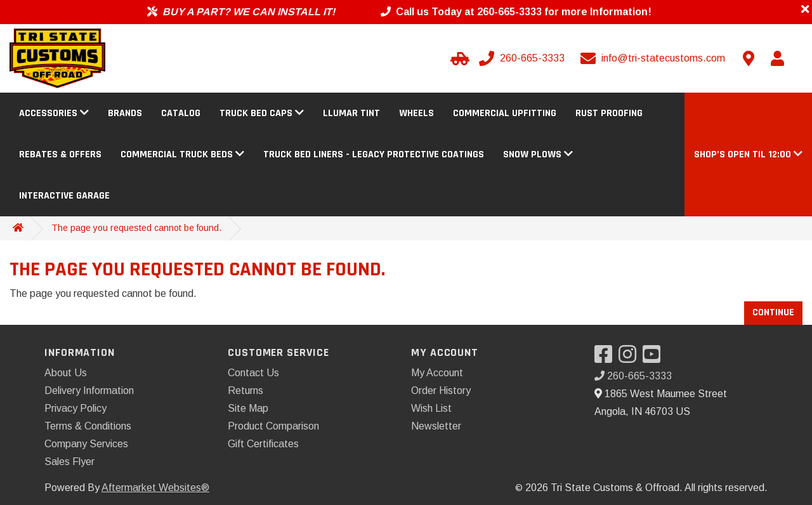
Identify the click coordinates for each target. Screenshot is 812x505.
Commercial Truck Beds (182, 154)
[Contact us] (749, 58)
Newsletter (436, 426)
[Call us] (523, 58)
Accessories (54, 113)
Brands (125, 113)
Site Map (248, 408)
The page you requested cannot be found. (136, 228)
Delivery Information (89, 390)
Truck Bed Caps (262, 113)
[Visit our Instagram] (631, 358)
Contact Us (253, 373)
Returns (246, 390)
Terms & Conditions (88, 426)
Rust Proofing (609, 113)
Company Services (86, 444)
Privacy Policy (75, 408)
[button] (748, 154)
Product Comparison (273, 426)
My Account (437, 373)
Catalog (181, 113)
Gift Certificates (263, 444)
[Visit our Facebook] (606, 358)
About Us (66, 373)
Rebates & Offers (60, 154)
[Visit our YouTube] (655, 358)
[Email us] (654, 58)
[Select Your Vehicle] (458, 58)
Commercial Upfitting (505, 113)
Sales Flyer (69, 462)
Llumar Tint (351, 113)
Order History (441, 390)
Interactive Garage (64, 196)
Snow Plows (538, 154)
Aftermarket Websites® (155, 488)
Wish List (431, 408)
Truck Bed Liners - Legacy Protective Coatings (374, 154)
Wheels (416, 113)
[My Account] (777, 58)
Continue (773, 312)
